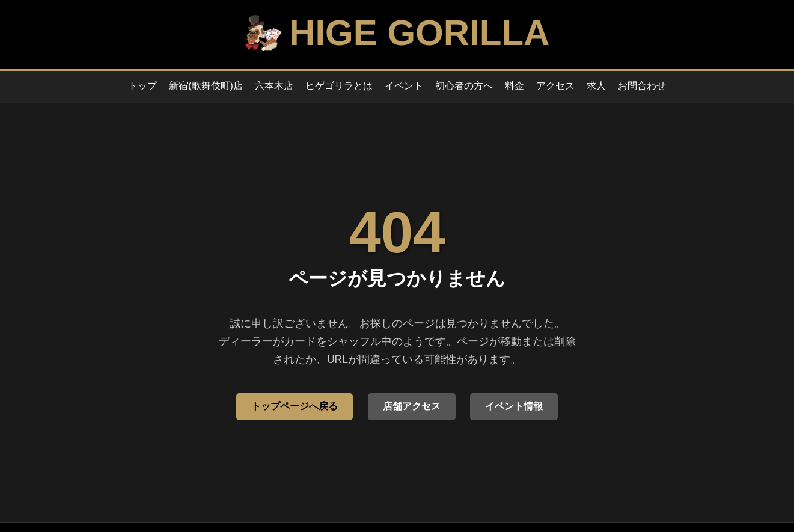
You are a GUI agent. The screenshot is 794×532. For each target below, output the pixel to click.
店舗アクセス (412, 406)
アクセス (555, 86)
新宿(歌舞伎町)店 (206, 86)
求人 (596, 86)
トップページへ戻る (295, 406)
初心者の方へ (464, 86)
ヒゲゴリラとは (339, 86)
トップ (142, 86)
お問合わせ (642, 86)
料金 (515, 86)
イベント (404, 86)
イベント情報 (514, 406)
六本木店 (274, 86)
